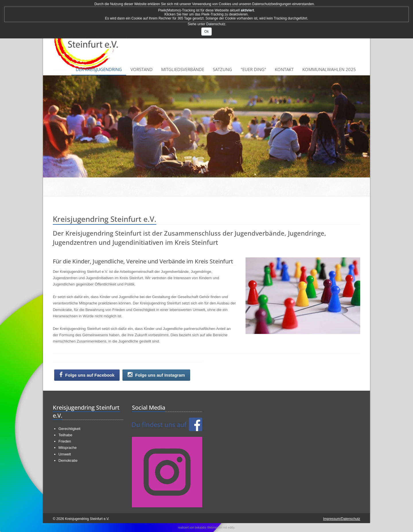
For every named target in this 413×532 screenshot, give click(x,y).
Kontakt (284, 69)
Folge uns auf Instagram (156, 375)
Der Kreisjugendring (99, 69)
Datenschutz (216, 24)
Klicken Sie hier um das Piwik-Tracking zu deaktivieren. (206, 14)
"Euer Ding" (253, 69)
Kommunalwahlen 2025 (329, 69)
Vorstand (142, 69)
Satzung (222, 69)
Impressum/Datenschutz (341, 519)
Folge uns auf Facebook (87, 375)
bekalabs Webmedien (209, 528)
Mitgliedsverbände (183, 69)
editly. (231, 528)
